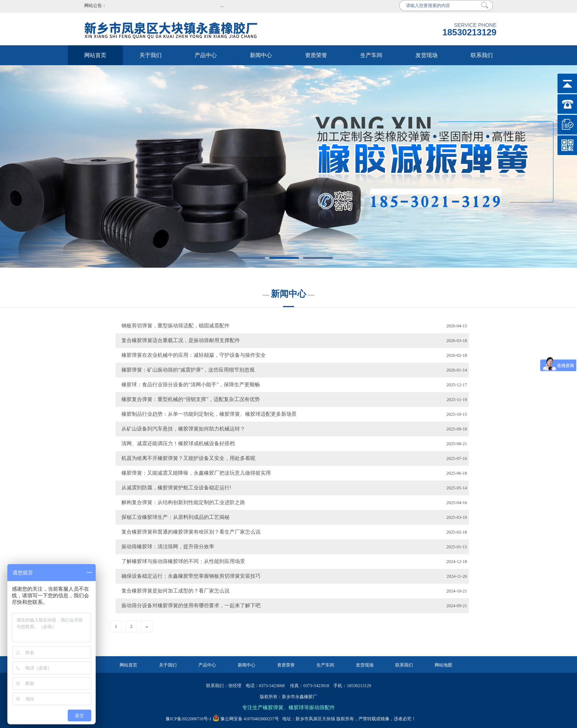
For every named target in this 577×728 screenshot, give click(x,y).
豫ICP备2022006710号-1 (189, 719)
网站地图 (443, 665)
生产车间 (371, 55)
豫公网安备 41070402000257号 (246, 719)
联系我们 (482, 55)
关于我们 (151, 55)
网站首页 (95, 55)
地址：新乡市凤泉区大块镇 (307, 719)
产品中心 (206, 55)
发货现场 (426, 55)
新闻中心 (261, 55)
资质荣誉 (316, 55)
